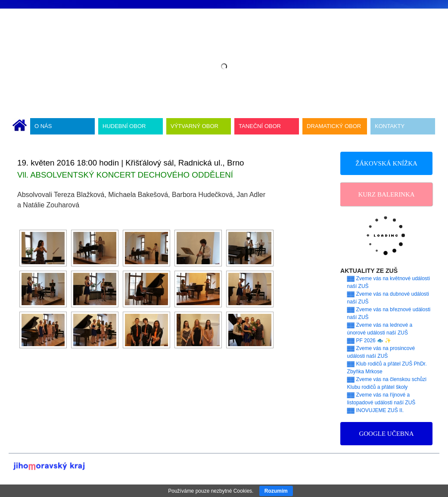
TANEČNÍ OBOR (260, 126)
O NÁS (43, 126)
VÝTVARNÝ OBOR (194, 126)
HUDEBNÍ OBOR (124, 126)
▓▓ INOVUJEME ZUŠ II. (376, 410)
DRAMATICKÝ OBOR (334, 126)
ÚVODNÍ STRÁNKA (20, 126)
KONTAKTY (390, 126)
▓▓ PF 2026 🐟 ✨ (369, 341)
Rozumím (276, 491)
